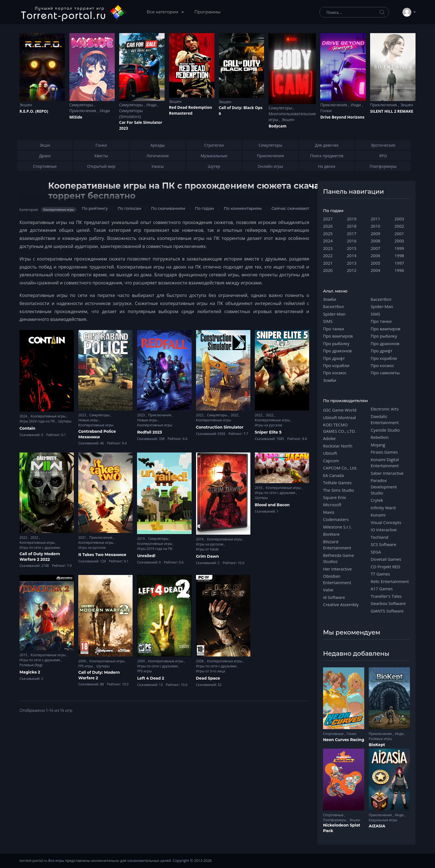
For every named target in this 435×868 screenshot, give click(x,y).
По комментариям (243, 208)
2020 (328, 270)
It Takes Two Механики (102, 555)
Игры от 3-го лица (211, 671)
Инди (105, 111)
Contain (27, 428)
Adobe (329, 438)
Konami (378, 515)
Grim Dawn (207, 556)
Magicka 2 (30, 672)
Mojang (378, 445)
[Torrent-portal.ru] (73, 12)
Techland (380, 537)
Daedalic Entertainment (385, 419)
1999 (399, 248)
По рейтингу (95, 208)
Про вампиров (338, 336)
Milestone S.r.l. (337, 527)
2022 (200, 415)
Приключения (83, 111)
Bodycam (277, 126)
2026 (328, 226)
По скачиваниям (168, 208)
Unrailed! (146, 556)
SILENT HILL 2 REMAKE (392, 111)
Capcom (331, 461)
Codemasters (336, 519)
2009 (83, 661)
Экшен (26, 105)
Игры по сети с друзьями (40, 548)
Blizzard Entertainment (337, 545)
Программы (207, 12)
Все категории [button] (163, 12)
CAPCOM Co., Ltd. (340, 468)
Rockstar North (338, 446)
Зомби (330, 299)
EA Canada (333, 475)
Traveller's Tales (386, 596)
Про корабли (336, 365)
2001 (399, 233)
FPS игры (86, 666)
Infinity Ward (383, 508)
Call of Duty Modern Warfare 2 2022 (40, 557)
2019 (141, 539)
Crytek (377, 500)
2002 (399, 226)
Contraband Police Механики (97, 434)
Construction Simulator (220, 427)
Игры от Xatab (207, 549)
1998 (399, 255)
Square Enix (334, 497)
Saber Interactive (387, 473)
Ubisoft (330, 453)
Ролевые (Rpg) (31, 665)
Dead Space (208, 678)
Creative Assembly (341, 604)
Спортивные (334, 734)
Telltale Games (337, 483)
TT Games (380, 574)
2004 (375, 270)
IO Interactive (384, 530)
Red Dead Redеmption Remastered (191, 110)
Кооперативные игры (49, 416)
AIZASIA (377, 826)
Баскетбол (333, 306)
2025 (328, 233)
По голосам (129, 208)
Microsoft (332, 505)
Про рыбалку (336, 343)
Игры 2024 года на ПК (38, 421)
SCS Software (383, 544)
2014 (352, 255)
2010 (375, 226)
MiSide (76, 117)
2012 (352, 270)
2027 (328, 219)
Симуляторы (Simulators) (131, 114)
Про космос (335, 373)
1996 (399, 270)
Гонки (326, 111)
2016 (200, 539)
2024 (24, 416)
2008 (200, 661)
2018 (352, 226)
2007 (375, 248)
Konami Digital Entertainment (385, 463)
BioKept (377, 745)
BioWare (331, 534)
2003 (399, 219)
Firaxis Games (384, 452)
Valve (328, 590)
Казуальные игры (383, 820)
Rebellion (380, 437)
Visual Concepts (386, 522)
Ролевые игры (380, 739)
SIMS (328, 321)
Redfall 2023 (149, 432)
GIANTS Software (387, 611)
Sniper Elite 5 (268, 432)
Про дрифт (334, 358)
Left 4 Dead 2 (151, 678)
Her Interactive (337, 569)
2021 (83, 538)
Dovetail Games (386, 559)
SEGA (376, 552)
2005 (375, 263)
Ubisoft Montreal (339, 417)
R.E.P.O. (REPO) (34, 111)
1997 (399, 263)
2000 (399, 241)
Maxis (329, 512)
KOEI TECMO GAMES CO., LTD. (339, 428)
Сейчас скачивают (290, 208)
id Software (334, 597)
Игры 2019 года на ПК (155, 549)
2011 (375, 219)
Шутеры (65, 421)
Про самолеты (385, 373)
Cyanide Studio (385, 430)
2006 (375, 255)
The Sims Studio (339, 490)
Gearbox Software (388, 603)
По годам (204, 208)
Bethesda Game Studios (339, 558)
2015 (24, 655)
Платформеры (335, 820)
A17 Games (382, 589)
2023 (83, 415)
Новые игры (89, 420)
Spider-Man (334, 314)
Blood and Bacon (272, 505)
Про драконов (337, 351)
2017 (352, 233)
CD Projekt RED (385, 567)
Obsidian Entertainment (337, 579)
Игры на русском (268, 425)
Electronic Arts (385, 409)
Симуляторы (82, 105)
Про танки (333, 329)
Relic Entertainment (390, 581)
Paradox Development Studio (384, 487)
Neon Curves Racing (344, 740)
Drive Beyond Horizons (342, 117)
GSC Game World (340, 410)
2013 (352, 263)
